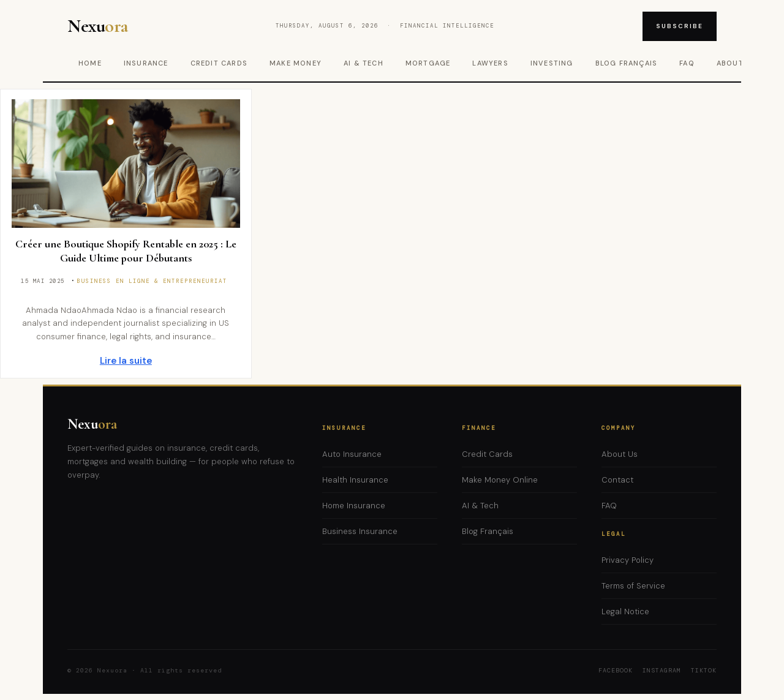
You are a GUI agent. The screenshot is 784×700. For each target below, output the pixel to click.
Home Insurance (354, 506)
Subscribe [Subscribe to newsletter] (680, 26)
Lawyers (490, 63)
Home (90, 63)
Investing (552, 63)
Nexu (92, 424)
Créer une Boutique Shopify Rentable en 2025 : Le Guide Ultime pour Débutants (126, 251)
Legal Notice (625, 612)
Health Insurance (355, 480)
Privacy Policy (628, 560)
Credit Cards (219, 63)
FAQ (687, 63)
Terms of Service (633, 586)
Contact (617, 480)
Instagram (662, 670)
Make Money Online (500, 480)
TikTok (704, 670)
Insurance (146, 63)
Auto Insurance (352, 454)
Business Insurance (360, 531)
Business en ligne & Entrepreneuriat (152, 281)
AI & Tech (364, 63)
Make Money (296, 63)
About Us (620, 454)
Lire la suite (126, 361)
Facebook (616, 670)
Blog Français (627, 63)
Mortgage (428, 63)
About (730, 63)
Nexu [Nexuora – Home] (98, 26)
